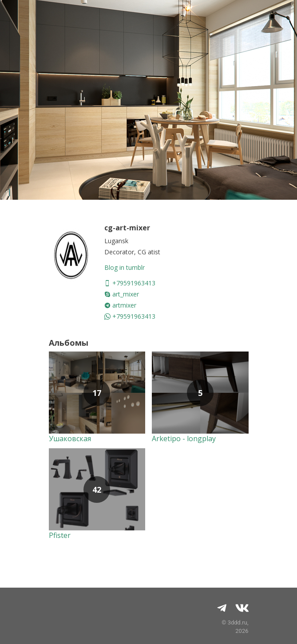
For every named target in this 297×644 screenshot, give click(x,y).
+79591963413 (130, 283)
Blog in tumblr (125, 267)
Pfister (60, 535)
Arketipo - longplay (184, 439)
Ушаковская (70, 439)
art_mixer (122, 294)
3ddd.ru (238, 622)
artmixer (120, 305)
